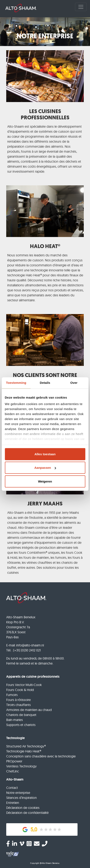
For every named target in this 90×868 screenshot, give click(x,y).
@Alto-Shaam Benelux (50, 863)
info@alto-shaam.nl (30, 645)
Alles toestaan (45, 454)
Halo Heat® (34, 275)
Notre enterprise (18, 793)
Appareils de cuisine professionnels (33, 677)
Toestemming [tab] (16, 383)
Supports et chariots (21, 725)
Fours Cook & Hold (20, 690)
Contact (12, 788)
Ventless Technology (21, 766)
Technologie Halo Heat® (24, 751)
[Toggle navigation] (81, 7)
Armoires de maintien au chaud (29, 710)
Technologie (15, 738)
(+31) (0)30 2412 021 (27, 650)
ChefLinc (13, 771)
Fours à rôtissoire (18, 700)
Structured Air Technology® (26, 746)
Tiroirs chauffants (18, 705)
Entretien (13, 803)
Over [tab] (74, 383)
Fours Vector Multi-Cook (24, 685)
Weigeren (45, 481)
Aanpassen (45, 468)
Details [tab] (45, 383)
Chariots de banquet (21, 715)
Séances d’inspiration (22, 798)
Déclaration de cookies (23, 808)
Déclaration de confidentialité (27, 813)
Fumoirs (12, 695)
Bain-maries (15, 720)
